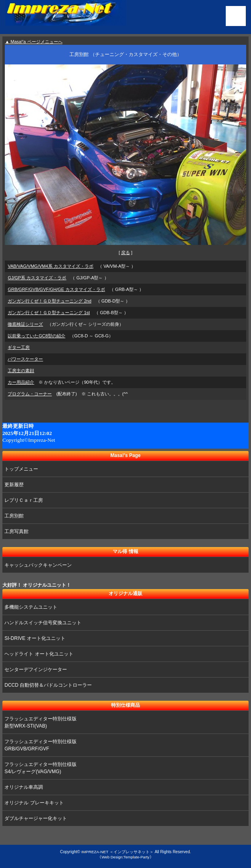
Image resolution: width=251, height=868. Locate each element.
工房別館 (14, 516)
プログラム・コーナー (30, 394)
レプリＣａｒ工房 (24, 500)
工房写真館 (16, 531)
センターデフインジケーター (36, 670)
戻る (125, 253)
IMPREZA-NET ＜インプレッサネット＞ (117, 852)
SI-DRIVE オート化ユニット (35, 638)
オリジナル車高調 (24, 787)
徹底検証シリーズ (25, 324)
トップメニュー (21, 469)
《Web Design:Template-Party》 (125, 857)
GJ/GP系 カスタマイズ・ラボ (37, 278)
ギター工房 (19, 347)
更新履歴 (14, 485)
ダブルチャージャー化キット (36, 818)
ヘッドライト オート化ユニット (39, 654)
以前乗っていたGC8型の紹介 (36, 336)
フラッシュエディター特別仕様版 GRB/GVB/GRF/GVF (40, 745)
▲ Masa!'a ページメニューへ (33, 42)
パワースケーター (25, 359)
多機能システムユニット (31, 607)
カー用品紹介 (21, 382)
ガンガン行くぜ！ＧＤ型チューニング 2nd (49, 301)
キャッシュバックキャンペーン (38, 565)
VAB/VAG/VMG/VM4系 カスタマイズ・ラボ (51, 266)
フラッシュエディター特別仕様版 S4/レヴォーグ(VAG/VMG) (40, 768)
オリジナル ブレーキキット (34, 803)
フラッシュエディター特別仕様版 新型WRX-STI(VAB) (40, 722)
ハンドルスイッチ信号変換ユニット (43, 623)
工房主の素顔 (21, 371)
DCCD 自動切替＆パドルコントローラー (48, 685)
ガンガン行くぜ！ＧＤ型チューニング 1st (49, 313)
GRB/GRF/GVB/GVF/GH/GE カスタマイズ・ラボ (56, 289)
